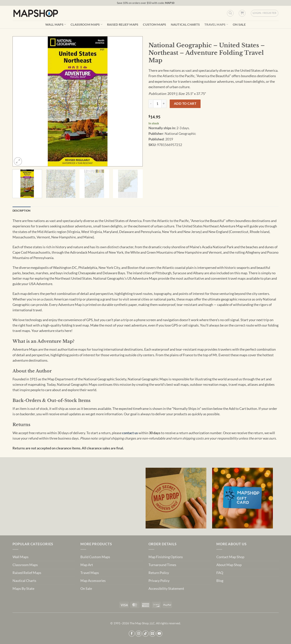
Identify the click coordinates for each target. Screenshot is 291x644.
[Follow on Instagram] (139, 634)
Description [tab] (22, 211)
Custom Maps (155, 24)
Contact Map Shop (230, 557)
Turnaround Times (162, 565)
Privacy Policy (159, 581)
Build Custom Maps (95, 557)
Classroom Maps (86, 24)
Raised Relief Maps (123, 24)
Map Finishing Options (166, 557)
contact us (130, 433)
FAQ (220, 573)
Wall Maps (56, 24)
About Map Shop (229, 565)
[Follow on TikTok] (145, 634)
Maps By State (23, 589)
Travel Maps (216, 24)
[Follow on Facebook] (132, 634)
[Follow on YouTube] (159, 634)
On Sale (239, 24)
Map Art (87, 565)
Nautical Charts (185, 24)
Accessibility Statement (166, 589)
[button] (242, 13)
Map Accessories (93, 581)
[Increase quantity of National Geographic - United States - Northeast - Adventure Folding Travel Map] (164, 104)
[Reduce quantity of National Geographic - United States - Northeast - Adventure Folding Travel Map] (151, 104)
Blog (220, 581)
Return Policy (159, 573)
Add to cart (185, 103)
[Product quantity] (157, 104)
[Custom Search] (230, 13)
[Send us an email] (152, 634)
